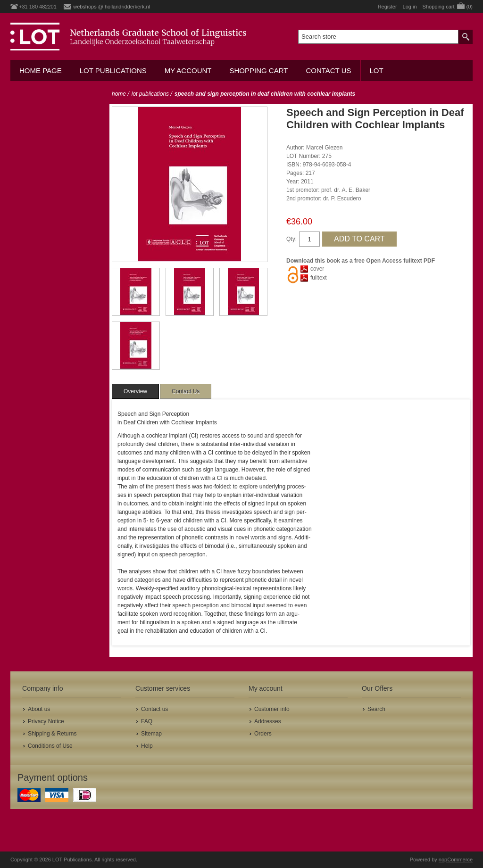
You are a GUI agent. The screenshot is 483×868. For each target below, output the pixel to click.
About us (39, 709)
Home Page (41, 70)
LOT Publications (113, 70)
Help (147, 746)
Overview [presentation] (135, 391)
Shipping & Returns (52, 734)
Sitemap (151, 734)
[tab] (135, 391)
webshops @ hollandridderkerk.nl (112, 7)
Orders (263, 734)
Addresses (268, 721)
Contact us (328, 70)
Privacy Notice (46, 721)
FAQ (147, 721)
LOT (377, 70)
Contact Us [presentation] (186, 391)
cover (317, 269)
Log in (410, 7)
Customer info (272, 709)
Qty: (291, 239)
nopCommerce (456, 860)
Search (376, 709)
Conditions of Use (50, 746)
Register (387, 7)
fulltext (319, 278)
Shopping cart (258, 70)
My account (188, 70)
